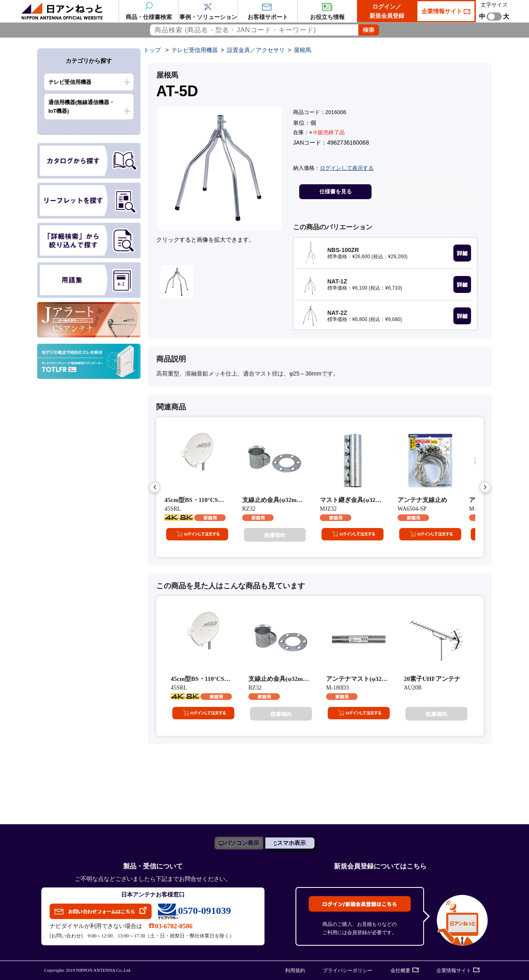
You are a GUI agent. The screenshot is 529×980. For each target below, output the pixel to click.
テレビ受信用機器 (70, 82)
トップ (152, 50)
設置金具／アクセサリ (256, 50)
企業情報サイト (443, 11)
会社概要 (400, 970)
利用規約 (295, 970)
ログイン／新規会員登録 (387, 11)
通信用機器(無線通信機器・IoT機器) (81, 107)
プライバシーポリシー (348, 970)
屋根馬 (303, 50)
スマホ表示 (291, 843)
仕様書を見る (336, 191)
